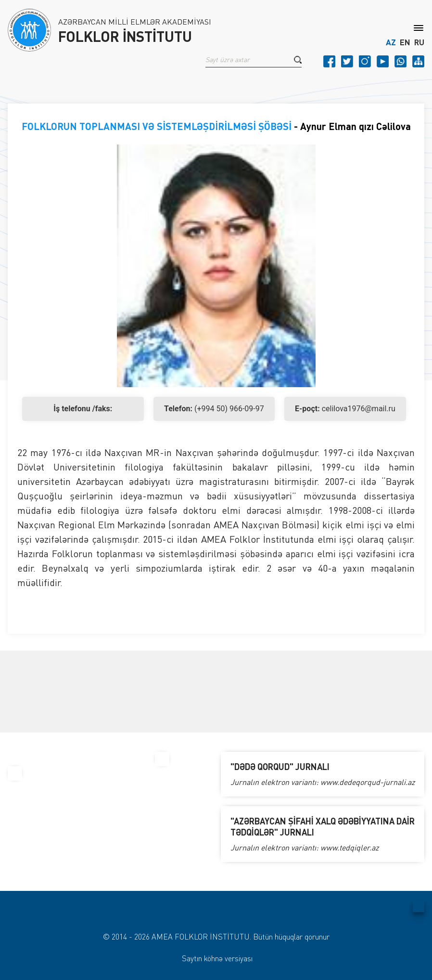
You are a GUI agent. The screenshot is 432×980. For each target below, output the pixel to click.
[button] (298, 60)
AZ (391, 42)
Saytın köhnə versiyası (217, 958)
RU (419, 42)
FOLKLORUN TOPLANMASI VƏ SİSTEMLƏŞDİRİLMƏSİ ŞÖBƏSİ (157, 126)
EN (405, 42)
